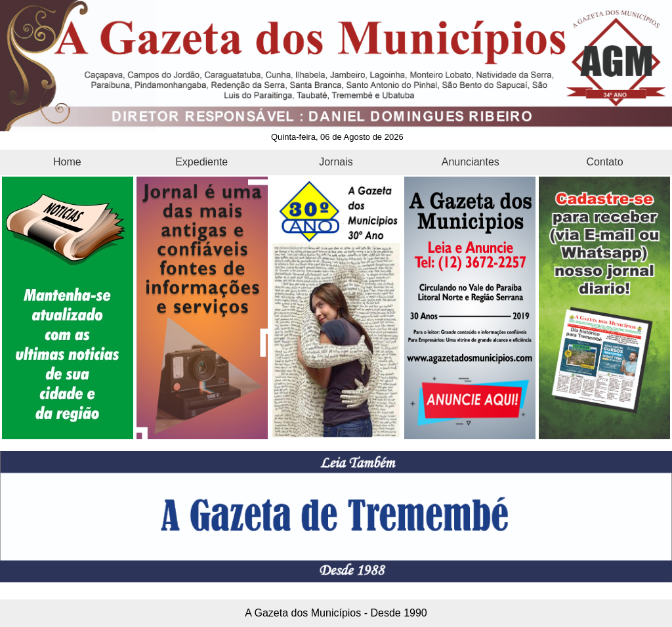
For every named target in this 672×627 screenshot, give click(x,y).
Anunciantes (471, 162)
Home (67, 162)
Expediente (201, 162)
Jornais (336, 162)
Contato (605, 162)
